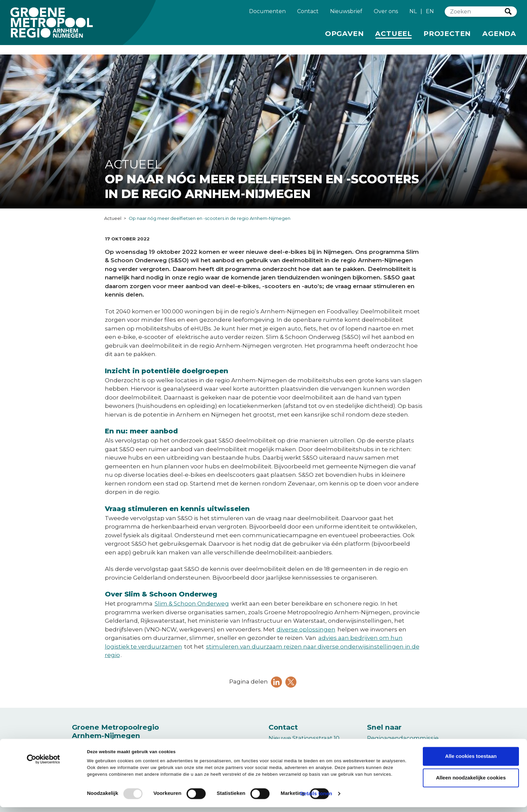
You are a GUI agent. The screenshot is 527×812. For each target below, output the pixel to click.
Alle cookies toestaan (471, 761)
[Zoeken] (475, 15)
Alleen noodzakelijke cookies (471, 783)
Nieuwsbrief (346, 14)
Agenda (499, 36)
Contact (308, 14)
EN (430, 14)
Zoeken (508, 14)
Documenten (267, 14)
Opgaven (344, 36)
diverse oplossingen (306, 629)
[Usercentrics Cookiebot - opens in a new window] (44, 767)
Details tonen (316, 799)
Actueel (395, 36)
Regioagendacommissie (403, 738)
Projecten (447, 36)
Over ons (386, 14)
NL (413, 14)
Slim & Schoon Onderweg (192, 604)
